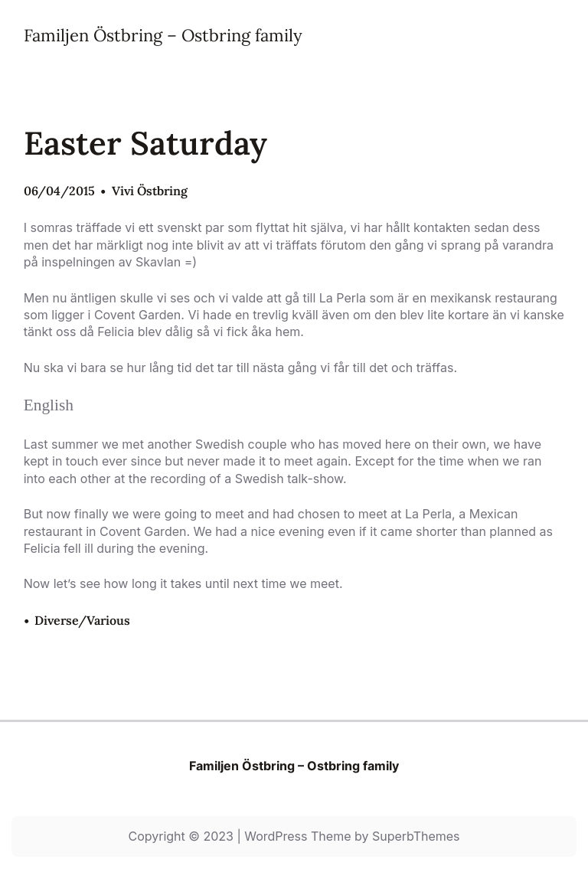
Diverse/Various (82, 620)
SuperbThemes (416, 836)
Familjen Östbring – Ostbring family (163, 35)
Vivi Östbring (150, 191)
